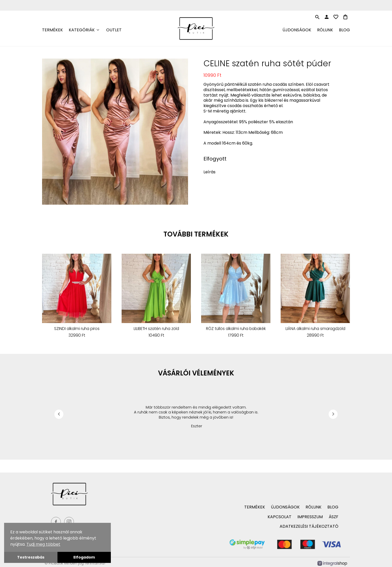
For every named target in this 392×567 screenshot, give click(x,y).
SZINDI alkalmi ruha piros (77, 329)
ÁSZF (334, 517)
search (317, 17)
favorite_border (336, 17)
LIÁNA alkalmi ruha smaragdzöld (315, 329)
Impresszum (310, 517)
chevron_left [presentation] (59, 414)
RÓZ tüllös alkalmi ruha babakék (236, 329)
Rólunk (325, 30)
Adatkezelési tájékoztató (309, 526)
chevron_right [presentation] (333, 414)
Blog (344, 30)
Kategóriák (82, 30)
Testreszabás (31, 557)
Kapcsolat (280, 517)
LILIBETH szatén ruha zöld (156, 329)
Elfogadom (84, 557)
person (327, 17)
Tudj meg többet (43, 544)
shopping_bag (345, 17)
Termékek (52, 30)
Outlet (114, 30)
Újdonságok (297, 30)
